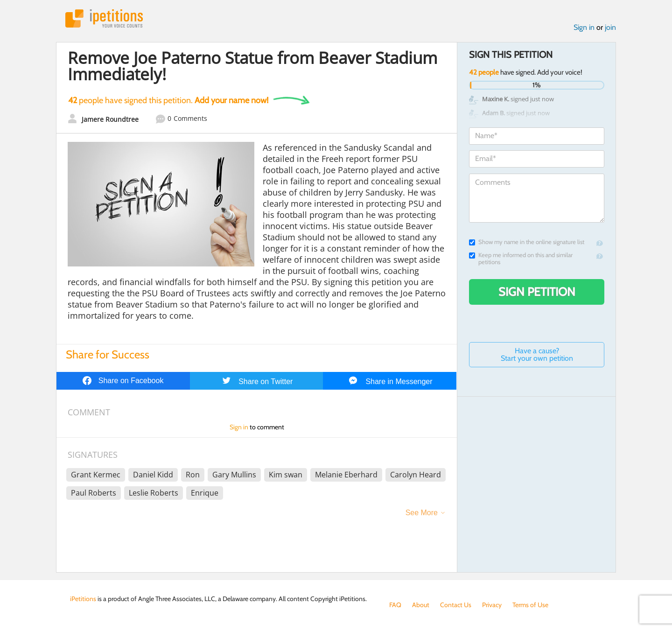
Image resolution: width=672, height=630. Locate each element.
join (610, 27)
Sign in (584, 27)
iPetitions (104, 18)
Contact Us (456, 605)
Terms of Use (530, 605)
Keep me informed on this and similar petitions (521, 259)
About (421, 605)
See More (422, 513)
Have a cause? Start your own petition (537, 354)
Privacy (492, 605)
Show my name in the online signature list (527, 242)
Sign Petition (537, 292)
